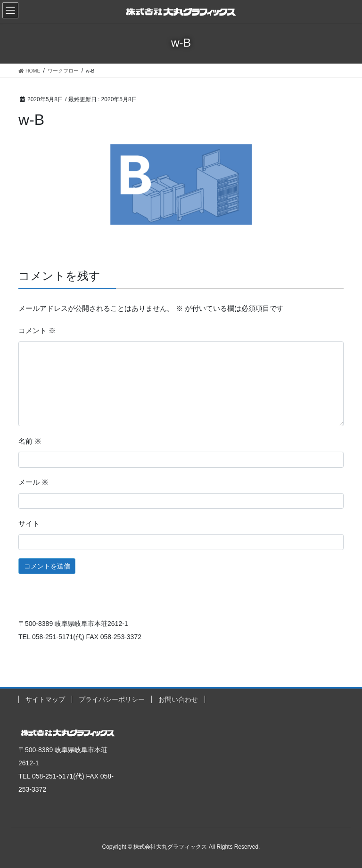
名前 (30, 441)
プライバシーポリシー (112, 699)
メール (33, 482)
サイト (29, 524)
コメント (37, 331)
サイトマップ (45, 699)
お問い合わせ (178, 699)
